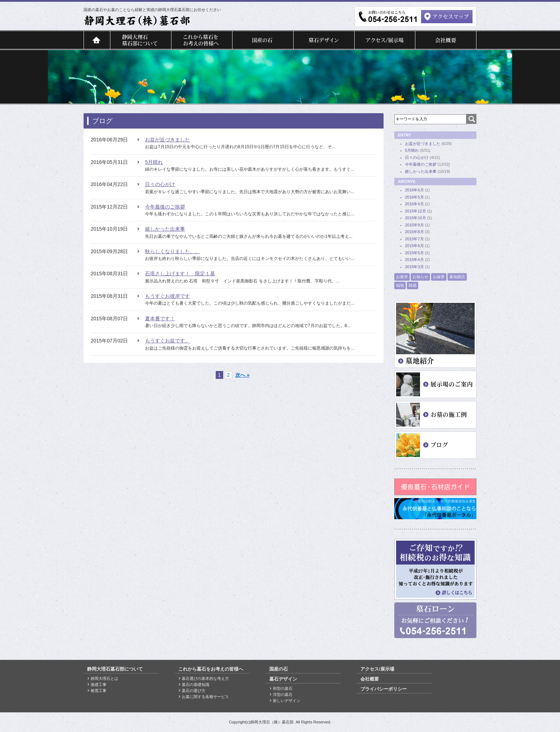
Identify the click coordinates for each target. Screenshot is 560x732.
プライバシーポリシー (384, 689)
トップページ (97, 40)
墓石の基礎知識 (196, 685)
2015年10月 (416, 218)
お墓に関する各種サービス (205, 697)
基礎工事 (99, 685)
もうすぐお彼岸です (167, 296)
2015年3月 (414, 267)
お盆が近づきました (167, 140)
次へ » (242, 375)
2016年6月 (414, 190)
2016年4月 (414, 204)
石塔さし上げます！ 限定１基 (180, 274)
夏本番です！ (160, 319)
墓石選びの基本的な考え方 (205, 678)
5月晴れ (154, 162)
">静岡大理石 (137, 21)
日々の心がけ (160, 184)
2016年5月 (414, 197)
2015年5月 (414, 253)
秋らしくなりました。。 (172, 251)
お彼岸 (402, 277)
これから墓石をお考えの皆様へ (202, 40)
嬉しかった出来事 (165, 229)
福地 (400, 285)
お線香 (439, 277)
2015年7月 (414, 239)
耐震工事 (99, 691)
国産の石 (263, 40)
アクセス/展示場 (385, 40)
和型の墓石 (283, 688)
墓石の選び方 (194, 691)
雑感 (412, 285)
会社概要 (446, 40)
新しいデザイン (287, 701)
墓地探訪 (457, 277)
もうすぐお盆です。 (167, 341)
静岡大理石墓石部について (141, 40)
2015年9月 (414, 225)
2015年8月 (414, 232)
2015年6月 (414, 246)
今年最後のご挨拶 (165, 207)
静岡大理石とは (104, 678)
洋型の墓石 (283, 695)
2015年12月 (416, 211)
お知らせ (420, 277)
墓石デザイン (324, 40)
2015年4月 (414, 260)
